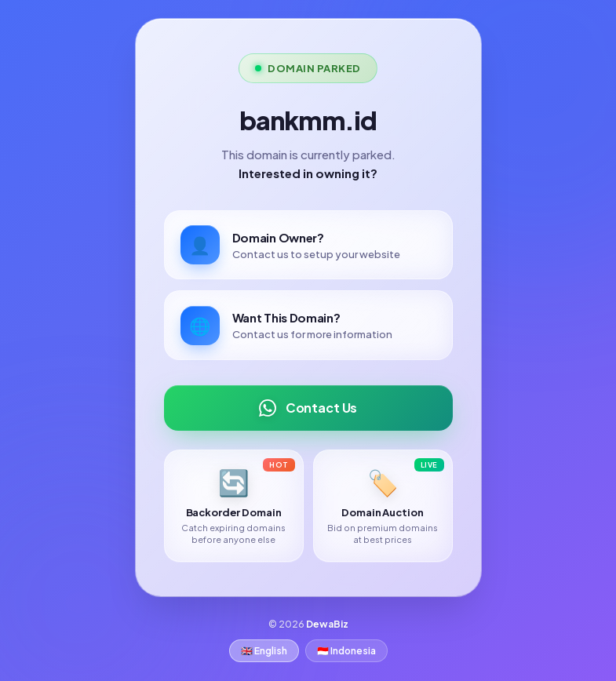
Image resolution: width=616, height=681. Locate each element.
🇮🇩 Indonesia (346, 651)
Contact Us (308, 407)
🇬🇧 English (264, 651)
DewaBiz (327, 624)
